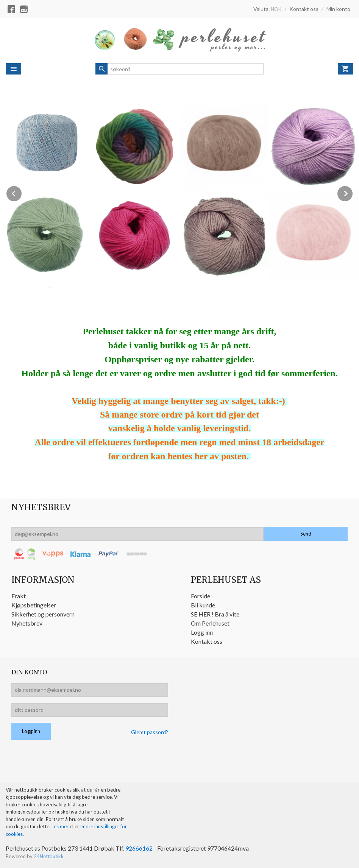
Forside (201, 596)
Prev (22, 192)
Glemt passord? (150, 732)
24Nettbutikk (49, 856)
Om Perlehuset (210, 623)
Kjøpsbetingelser (34, 605)
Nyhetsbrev (27, 623)
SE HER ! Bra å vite (215, 614)
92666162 (139, 848)
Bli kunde (203, 605)
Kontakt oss (207, 641)
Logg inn (202, 632)
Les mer (61, 826)
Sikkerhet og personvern (43, 614)
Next (353, 192)
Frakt (19, 596)
